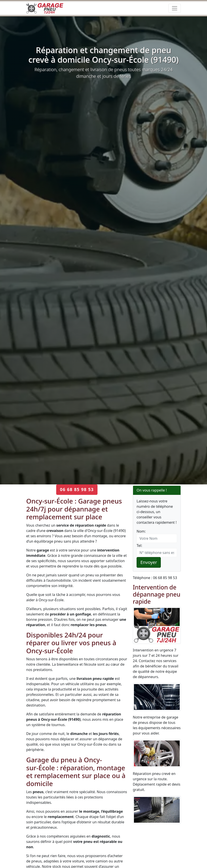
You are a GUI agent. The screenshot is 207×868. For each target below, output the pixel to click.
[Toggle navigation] (175, 8)
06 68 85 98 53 (77, 489)
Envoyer (149, 562)
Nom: (141, 531)
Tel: (139, 545)
